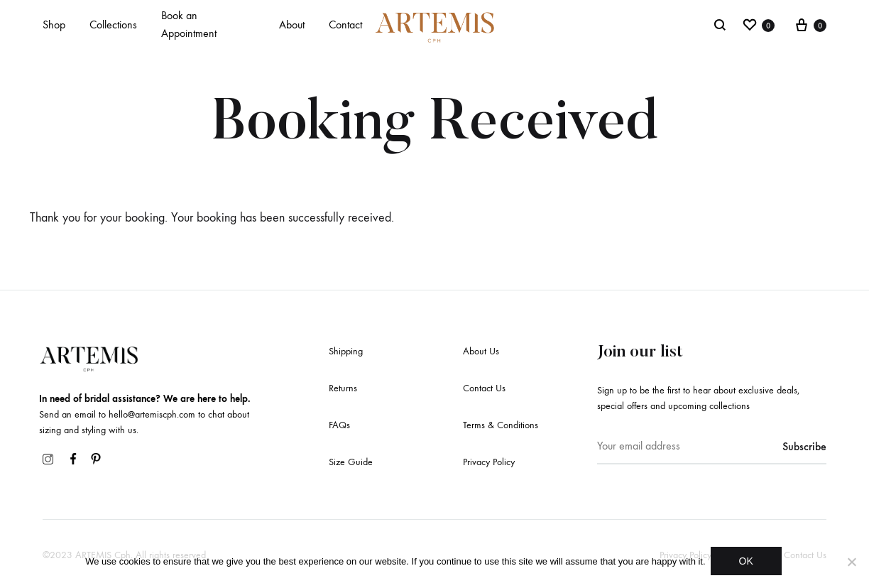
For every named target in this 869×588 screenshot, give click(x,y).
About (292, 24)
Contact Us (484, 388)
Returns (343, 388)
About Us (481, 351)
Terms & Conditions (501, 425)
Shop (54, 24)
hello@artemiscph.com (152, 414)
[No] (851, 563)
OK (748, 563)
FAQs (339, 425)
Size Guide (351, 462)
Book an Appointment (189, 24)
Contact (345, 24)
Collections (113, 24)
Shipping (346, 351)
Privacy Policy (489, 462)
